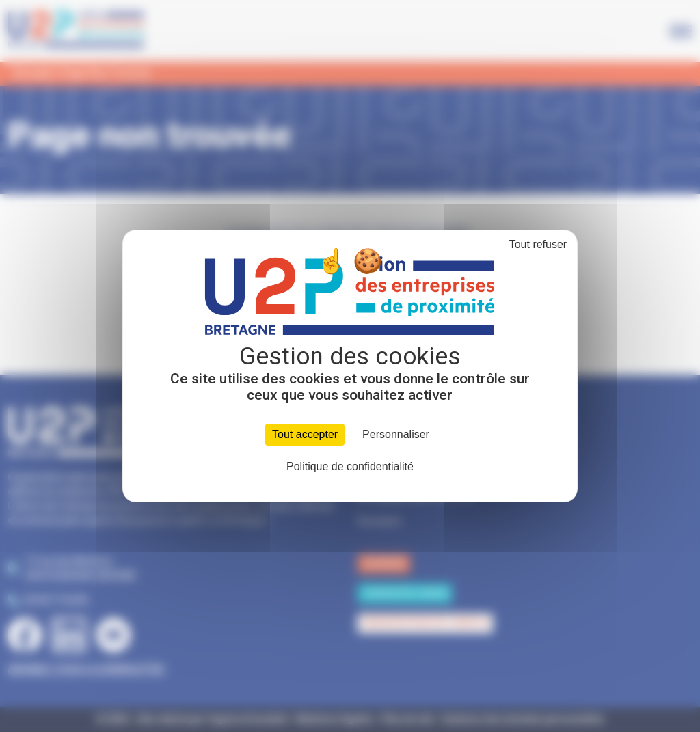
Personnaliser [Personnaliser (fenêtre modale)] (396, 435)
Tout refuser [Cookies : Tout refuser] (538, 244)
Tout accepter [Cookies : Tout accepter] (305, 434)
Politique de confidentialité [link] (350, 466)
